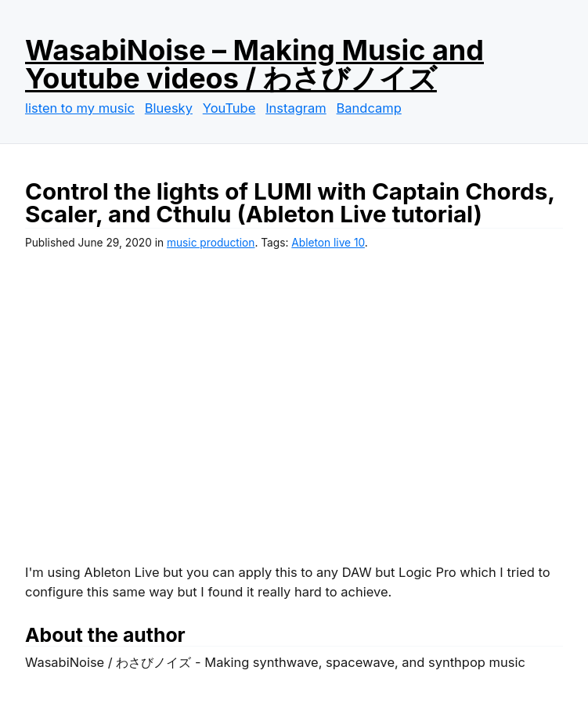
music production (211, 243)
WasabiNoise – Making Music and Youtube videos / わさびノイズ (254, 64)
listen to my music (80, 108)
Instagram (296, 108)
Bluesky (169, 108)
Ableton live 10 (328, 243)
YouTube (229, 108)
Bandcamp (369, 108)
